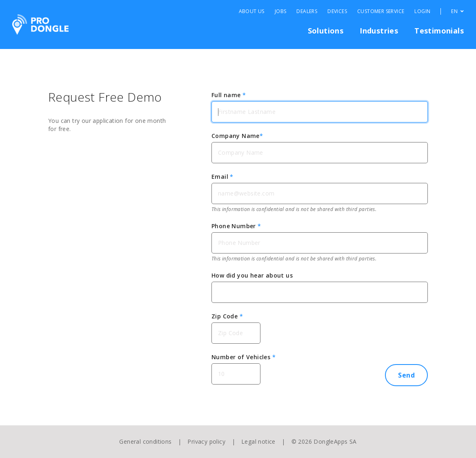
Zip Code (227, 316)
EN (457, 11)
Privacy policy (206, 441)
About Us (252, 11)
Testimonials (439, 31)
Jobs (281, 11)
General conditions (145, 441)
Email (222, 177)
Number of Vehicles (244, 357)
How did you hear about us (252, 275)
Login (422, 11)
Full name (229, 95)
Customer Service (381, 11)
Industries (379, 31)
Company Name (237, 136)
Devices (337, 11)
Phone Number (236, 226)
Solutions (326, 31)
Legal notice (258, 441)
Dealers (307, 11)
